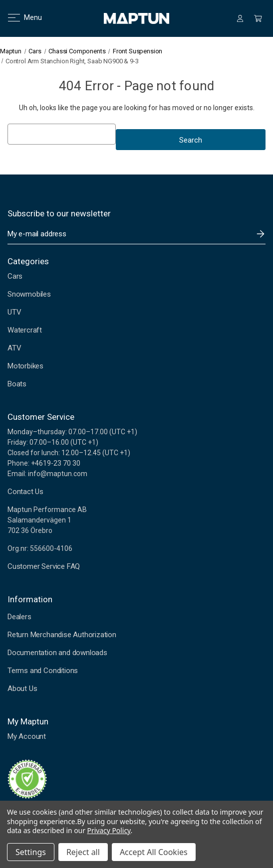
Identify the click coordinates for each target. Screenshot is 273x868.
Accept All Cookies (154, 852)
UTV (14, 312)
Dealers (19, 617)
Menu (19, 17)
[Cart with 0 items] (258, 18)
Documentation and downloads (57, 653)
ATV (14, 348)
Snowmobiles (29, 294)
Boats (17, 384)
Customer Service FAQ (44, 566)
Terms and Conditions (43, 671)
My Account (27, 736)
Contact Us (25, 492)
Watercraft (25, 330)
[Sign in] (240, 18)
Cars (15, 276)
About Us (22, 689)
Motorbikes (25, 366)
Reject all (83, 852)
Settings (31, 852)
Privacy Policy (109, 830)
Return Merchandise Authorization (62, 635)
